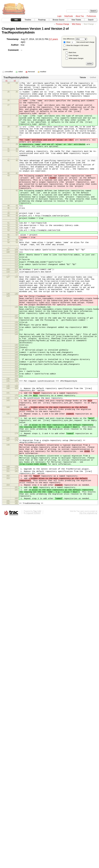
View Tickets (76, 20)
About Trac (80, 16)
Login (59, 16)
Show (67, 42)
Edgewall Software (33, 602)
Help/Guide (69, 16)
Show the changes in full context (76, 45)
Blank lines (72, 53)
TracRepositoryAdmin (18, 32)
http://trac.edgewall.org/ (88, 602)
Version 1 (36, 29)
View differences (69, 39)
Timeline (28, 20)
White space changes (76, 58)
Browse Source (59, 20)
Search (91, 20)
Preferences (91, 16)
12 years (54, 39)
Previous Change (63, 24)
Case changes (74, 55)
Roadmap (42, 20)
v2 (15, 81)
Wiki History (77, 24)
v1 (7, 81)
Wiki (16, 20)
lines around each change (83, 42)
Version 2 (58, 29)
